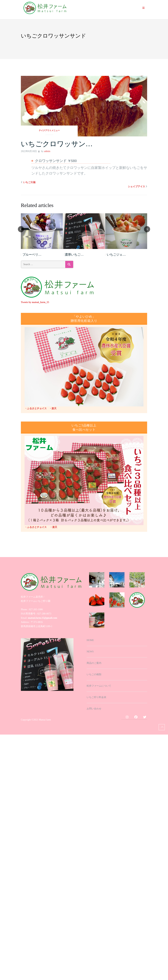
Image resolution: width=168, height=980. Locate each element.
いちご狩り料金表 (96, 697)
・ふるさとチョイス (36, 408)
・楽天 (52, 408)
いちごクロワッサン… (57, 144)
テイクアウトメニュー (49, 130)
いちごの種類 (94, 674)
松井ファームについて (99, 686)
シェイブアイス (136, 187)
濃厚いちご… (74, 255)
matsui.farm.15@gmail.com (43, 618)
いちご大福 (29, 182)
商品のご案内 (94, 663)
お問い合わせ (94, 709)
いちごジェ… (116, 255)
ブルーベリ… (32, 255)
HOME (90, 640)
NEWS (90, 652)
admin (47, 151)
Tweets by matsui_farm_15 (35, 302)
